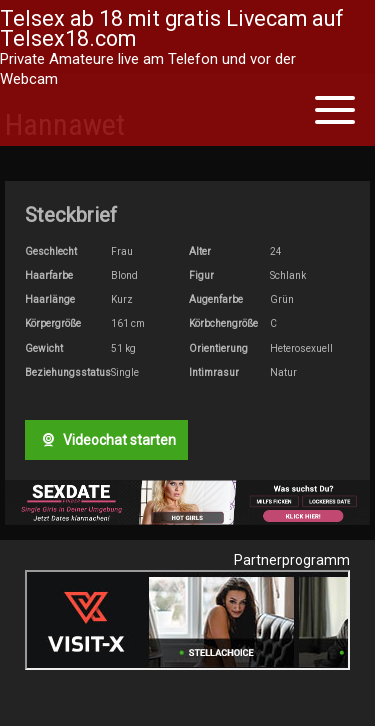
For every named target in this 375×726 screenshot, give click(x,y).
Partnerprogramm (292, 560)
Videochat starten (106, 440)
